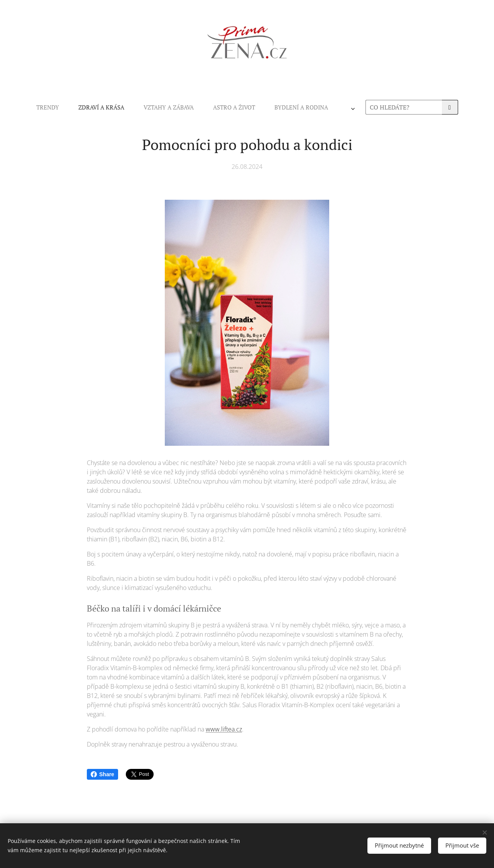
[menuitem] (144, 107)
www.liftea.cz (224, 729)
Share (102, 774)
